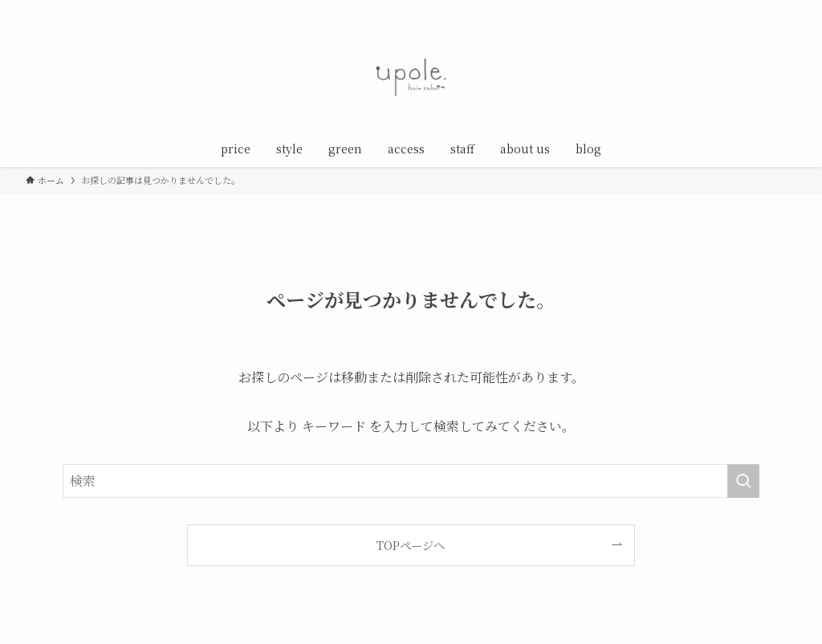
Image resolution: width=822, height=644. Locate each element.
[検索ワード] (411, 481)
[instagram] (723, 9)
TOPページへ (411, 545)
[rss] (765, 9)
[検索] (786, 9)
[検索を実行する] (743, 481)
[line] (744, 9)
